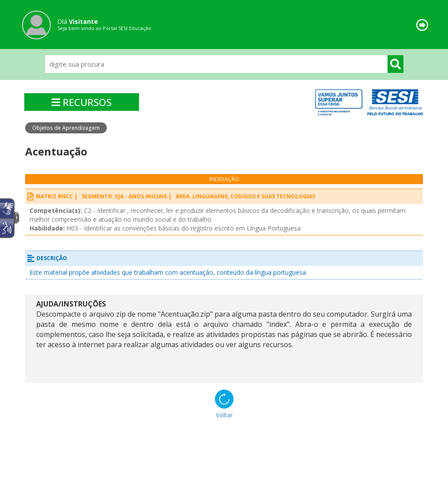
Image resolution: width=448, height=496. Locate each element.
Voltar (224, 415)
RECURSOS (82, 102)
